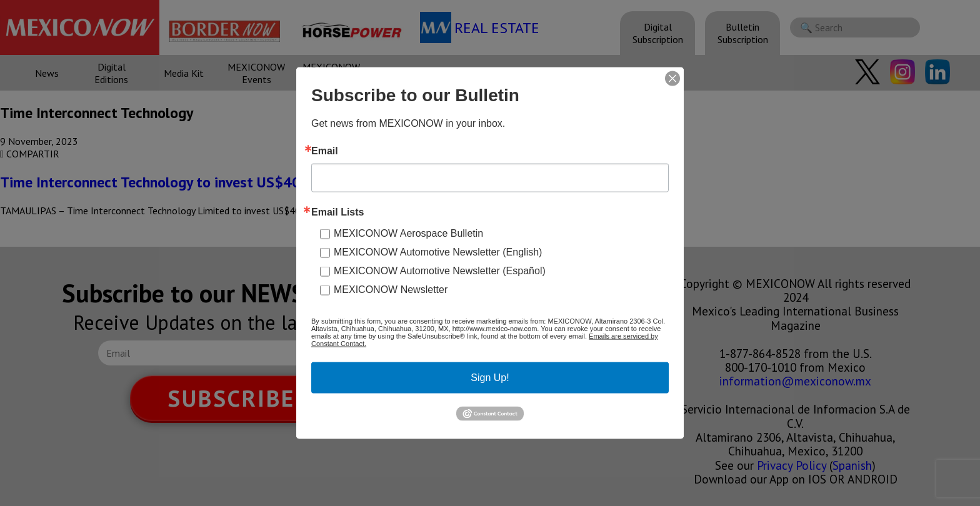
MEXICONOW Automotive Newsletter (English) (438, 252)
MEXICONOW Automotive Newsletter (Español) (440, 271)
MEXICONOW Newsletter (391, 290)
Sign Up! (490, 378)
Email (325, 151)
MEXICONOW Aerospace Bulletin (408, 233)
